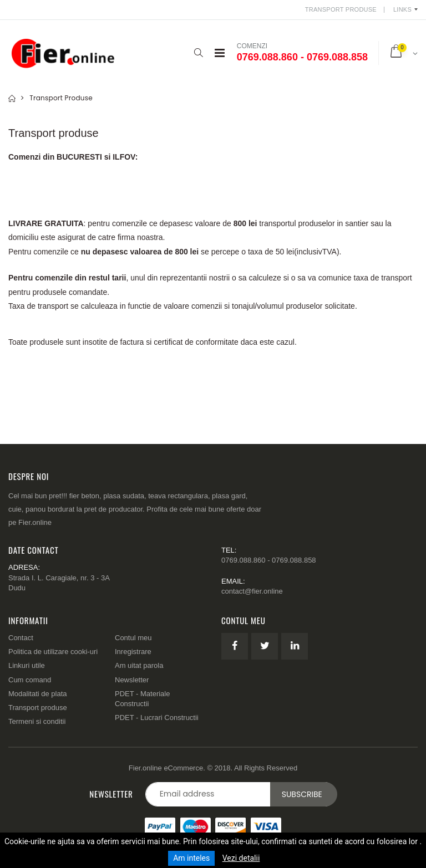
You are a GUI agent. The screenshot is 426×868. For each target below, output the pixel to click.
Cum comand (30, 680)
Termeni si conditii (37, 721)
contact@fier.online (252, 591)
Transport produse (38, 708)
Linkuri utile (27, 665)
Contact (21, 638)
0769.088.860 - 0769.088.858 (302, 57)
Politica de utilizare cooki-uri (53, 652)
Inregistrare (133, 652)
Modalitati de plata (38, 694)
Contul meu (133, 638)
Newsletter (132, 680)
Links (402, 9)
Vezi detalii (241, 858)
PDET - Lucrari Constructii (157, 718)
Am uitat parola (139, 665)
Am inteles (191, 858)
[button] (199, 53)
